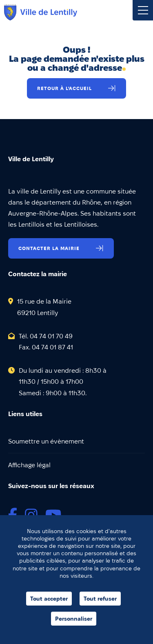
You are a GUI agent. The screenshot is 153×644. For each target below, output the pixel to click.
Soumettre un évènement (46, 441)
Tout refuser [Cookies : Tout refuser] (100, 599)
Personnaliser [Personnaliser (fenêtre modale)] (74, 619)
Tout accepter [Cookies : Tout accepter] (49, 599)
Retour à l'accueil (64, 88)
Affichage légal (29, 465)
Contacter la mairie (49, 248)
